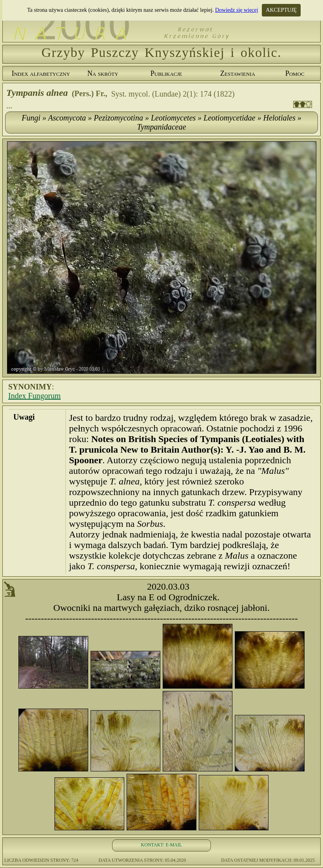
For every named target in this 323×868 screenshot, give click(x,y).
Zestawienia (238, 73)
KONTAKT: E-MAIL (162, 845)
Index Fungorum (34, 396)
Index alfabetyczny (41, 73)
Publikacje (166, 73)
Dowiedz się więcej (237, 10)
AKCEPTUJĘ (281, 10)
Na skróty (103, 73)
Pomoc (295, 73)
